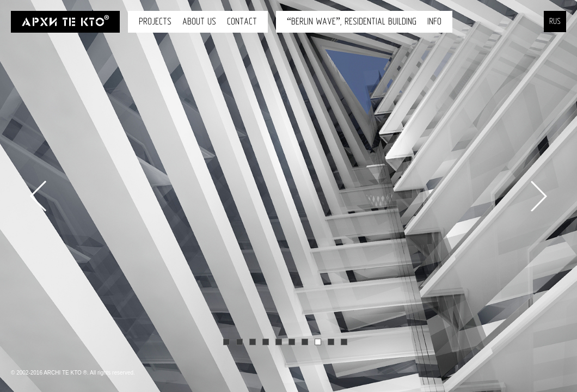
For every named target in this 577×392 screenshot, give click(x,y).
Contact (242, 22)
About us (199, 22)
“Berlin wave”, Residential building (352, 22)
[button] (27, 235)
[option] (288, 196)
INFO (434, 22)
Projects (155, 22)
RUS (555, 22)
